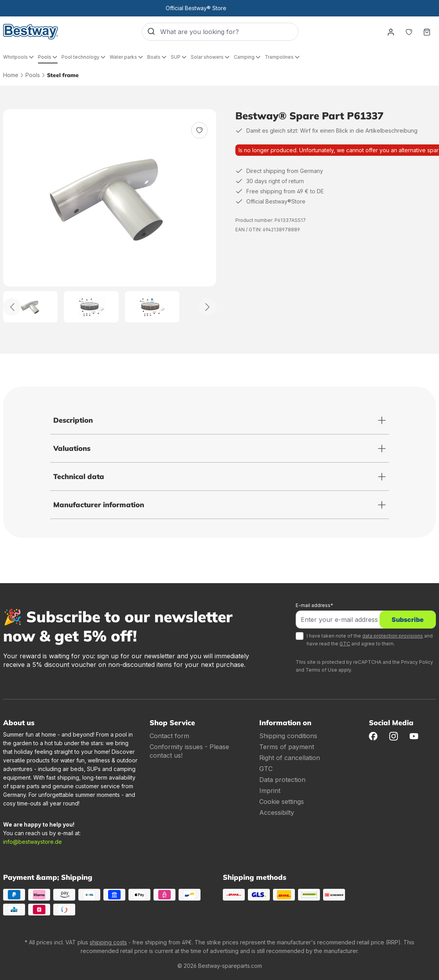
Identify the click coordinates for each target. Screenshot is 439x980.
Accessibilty (277, 812)
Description (73, 420)
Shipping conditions (288, 736)
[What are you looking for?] (229, 32)
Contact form (169, 736)
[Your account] (391, 32)
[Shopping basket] (427, 32)
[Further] (208, 307)
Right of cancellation (290, 758)
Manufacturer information (99, 505)
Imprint (270, 791)
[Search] (151, 32)
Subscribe (408, 620)
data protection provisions (393, 636)
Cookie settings (282, 802)
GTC (345, 644)
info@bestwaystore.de (33, 842)
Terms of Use (321, 670)
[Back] (12, 307)
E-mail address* (314, 605)
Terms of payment (287, 747)
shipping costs (108, 942)
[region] (110, 216)
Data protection (282, 780)
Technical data (79, 476)
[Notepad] (409, 32)
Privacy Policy (417, 662)
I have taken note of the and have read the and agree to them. (370, 640)
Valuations (72, 448)
